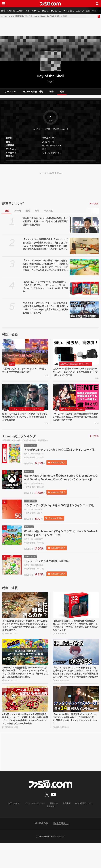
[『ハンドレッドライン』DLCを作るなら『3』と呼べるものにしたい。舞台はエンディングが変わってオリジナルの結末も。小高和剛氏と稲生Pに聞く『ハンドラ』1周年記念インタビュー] (76, 670)
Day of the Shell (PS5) (50, 16)
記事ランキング (13, 206)
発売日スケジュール (52, 11)
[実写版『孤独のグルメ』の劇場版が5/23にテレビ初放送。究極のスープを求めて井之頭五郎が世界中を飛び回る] (84, 227)
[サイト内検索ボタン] (97, 4)
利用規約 (47, 832)
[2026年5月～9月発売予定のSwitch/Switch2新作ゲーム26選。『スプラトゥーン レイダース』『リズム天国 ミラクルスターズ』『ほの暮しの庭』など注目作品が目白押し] (25, 670)
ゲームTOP (10, 93)
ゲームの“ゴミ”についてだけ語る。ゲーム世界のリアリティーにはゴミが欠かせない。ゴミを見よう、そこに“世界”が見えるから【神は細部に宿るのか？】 (24, 643)
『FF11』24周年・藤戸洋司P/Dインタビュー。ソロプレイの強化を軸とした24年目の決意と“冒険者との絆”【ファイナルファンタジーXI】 (75, 743)
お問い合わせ (10, 832)
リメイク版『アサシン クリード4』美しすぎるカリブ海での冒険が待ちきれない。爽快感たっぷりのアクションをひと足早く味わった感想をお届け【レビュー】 (45, 310)
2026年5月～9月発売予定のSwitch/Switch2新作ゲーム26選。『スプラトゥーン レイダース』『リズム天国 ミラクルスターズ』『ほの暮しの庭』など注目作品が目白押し (25, 693)
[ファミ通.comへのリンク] (50, 4)
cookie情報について (76, 832)
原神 (12, 366)
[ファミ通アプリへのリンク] (41, 848)
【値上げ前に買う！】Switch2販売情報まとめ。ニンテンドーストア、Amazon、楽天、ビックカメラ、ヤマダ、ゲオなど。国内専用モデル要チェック (76, 643)
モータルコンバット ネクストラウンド (27, 413)
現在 (7, 213)
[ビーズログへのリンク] (61, 848)
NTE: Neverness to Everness (72, 413)
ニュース (80, 11)
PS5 (27, 11)
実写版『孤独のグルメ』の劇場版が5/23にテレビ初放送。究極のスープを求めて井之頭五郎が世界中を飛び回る (45, 224)
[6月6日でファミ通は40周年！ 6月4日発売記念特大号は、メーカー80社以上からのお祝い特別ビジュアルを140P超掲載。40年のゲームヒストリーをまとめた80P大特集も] (25, 722)
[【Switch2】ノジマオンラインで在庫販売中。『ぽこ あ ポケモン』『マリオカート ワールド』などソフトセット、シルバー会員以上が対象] (84, 291)
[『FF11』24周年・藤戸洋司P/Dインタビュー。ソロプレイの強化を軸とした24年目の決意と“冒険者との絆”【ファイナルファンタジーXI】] (76, 722)
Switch (20, 11)
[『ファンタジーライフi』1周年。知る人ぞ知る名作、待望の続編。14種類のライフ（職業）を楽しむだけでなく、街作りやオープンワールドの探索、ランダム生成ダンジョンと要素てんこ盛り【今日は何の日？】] (84, 270)
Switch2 (11, 11)
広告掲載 (93, 832)
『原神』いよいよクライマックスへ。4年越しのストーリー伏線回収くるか (25, 373)
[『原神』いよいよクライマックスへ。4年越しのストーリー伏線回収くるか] (25, 354)
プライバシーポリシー (29, 832)
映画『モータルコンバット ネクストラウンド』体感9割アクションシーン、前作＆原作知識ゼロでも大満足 (25, 421)
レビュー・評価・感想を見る (49, 131)
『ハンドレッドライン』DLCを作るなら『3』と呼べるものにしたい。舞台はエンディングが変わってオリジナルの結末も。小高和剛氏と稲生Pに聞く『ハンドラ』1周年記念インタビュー (76, 693)
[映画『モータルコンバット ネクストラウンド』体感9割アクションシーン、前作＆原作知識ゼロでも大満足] (25, 400)
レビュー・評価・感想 (32, 93)
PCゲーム (35, 11)
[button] (50, 163)
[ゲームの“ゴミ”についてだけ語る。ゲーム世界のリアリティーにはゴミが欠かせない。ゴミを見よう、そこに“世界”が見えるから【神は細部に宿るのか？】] (25, 622)
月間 (37, 213)
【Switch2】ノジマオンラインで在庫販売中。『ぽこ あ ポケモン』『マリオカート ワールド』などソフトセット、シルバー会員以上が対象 (45, 289)
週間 (28, 213)
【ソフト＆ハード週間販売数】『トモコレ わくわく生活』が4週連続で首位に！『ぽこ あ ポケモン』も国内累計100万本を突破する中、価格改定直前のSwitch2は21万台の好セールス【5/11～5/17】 (46, 247)
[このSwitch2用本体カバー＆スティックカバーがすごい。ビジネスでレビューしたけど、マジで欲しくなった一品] (76, 354)
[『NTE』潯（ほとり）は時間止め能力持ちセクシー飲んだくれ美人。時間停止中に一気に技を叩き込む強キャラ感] (76, 400)
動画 (88, 11)
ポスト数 (48, 213)
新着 (3, 11)
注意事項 (59, 832)
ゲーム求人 (69, 11)
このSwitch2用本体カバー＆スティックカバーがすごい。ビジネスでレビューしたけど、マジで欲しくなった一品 (75, 375)
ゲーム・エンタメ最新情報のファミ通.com (19, 16)
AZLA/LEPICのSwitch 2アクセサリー (76, 366)
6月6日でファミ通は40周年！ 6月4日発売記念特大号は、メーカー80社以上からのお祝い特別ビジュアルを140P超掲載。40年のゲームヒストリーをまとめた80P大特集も (25, 745)
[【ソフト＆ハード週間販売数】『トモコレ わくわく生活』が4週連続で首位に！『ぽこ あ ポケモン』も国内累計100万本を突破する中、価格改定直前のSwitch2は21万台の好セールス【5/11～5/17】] (84, 248)
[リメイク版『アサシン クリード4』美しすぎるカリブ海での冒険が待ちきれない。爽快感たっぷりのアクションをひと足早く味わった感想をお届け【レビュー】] (84, 312)
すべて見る (94, 206)
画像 (51, 93)
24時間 (17, 213)
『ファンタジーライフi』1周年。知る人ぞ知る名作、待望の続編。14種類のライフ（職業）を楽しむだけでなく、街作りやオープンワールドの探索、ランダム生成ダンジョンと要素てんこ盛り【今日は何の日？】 (46, 268)
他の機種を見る (53, 148)
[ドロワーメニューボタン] (4, 4)
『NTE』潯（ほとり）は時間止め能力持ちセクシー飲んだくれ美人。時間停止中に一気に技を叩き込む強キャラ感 (75, 421)
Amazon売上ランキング (19, 441)
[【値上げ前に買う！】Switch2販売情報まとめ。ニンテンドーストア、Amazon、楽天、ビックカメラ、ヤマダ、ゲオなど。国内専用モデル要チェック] (76, 622)
